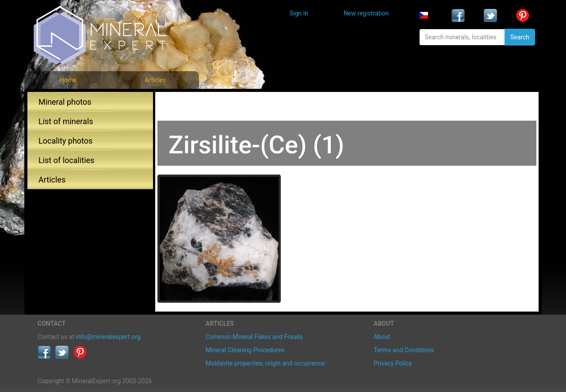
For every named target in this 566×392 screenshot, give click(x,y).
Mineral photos (65, 102)
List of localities (66, 160)
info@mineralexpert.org (108, 337)
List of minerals (66, 121)
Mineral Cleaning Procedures (245, 350)
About (382, 337)
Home (68, 80)
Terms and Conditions (404, 350)
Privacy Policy (393, 363)
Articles (155, 80)
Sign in (299, 13)
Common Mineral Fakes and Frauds (254, 337)
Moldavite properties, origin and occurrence (265, 363)
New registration (366, 13)
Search (520, 37)
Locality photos (65, 141)
